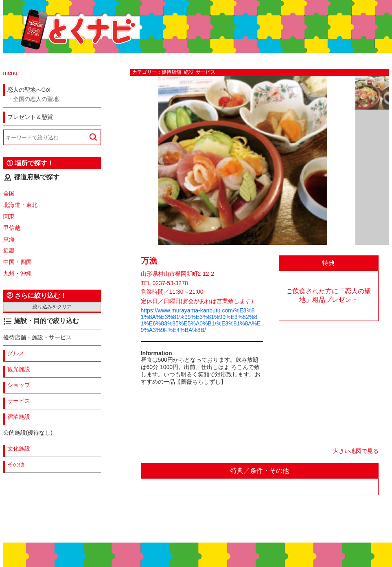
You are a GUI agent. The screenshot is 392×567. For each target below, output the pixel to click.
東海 (9, 239)
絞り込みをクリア (52, 307)
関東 (9, 216)
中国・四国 (18, 262)
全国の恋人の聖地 (36, 99)
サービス (19, 401)
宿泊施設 (19, 417)
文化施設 (19, 448)
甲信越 (12, 228)
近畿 (9, 251)
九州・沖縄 (18, 273)
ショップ (19, 385)
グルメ (16, 353)
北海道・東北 (20, 205)
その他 (16, 464)
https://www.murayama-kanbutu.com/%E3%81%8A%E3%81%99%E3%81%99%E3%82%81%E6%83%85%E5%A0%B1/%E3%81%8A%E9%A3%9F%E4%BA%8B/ (201, 320)
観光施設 (19, 369)
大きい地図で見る (356, 451)
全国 (9, 193)
